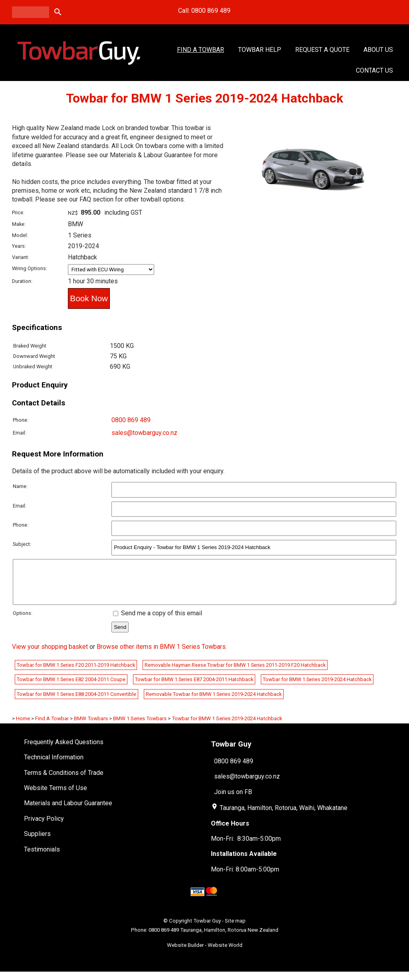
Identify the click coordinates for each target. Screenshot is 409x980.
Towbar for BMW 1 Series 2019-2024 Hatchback (317, 688)
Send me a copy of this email (158, 621)
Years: (19, 246)
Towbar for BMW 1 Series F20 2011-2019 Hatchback (76, 673)
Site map (235, 929)
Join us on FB (233, 800)
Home (23, 727)
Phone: (21, 420)
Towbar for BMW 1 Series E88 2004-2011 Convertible (76, 702)
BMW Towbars (91, 727)
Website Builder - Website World (205, 953)
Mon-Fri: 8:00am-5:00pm (245, 878)
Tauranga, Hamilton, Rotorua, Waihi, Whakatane (284, 816)
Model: (20, 235)
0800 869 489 (131, 420)
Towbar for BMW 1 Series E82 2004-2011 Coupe (71, 688)
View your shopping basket (50, 655)
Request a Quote (322, 50)
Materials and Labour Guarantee (68, 811)
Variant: (21, 257)
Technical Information (54, 766)
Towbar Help (260, 50)
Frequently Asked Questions (64, 750)
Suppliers (37, 842)
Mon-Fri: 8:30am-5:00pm (246, 847)
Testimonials (42, 858)
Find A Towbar (201, 50)
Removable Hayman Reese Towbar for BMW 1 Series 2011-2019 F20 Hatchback (235, 673)
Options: (23, 621)
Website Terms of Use (56, 796)
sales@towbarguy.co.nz (144, 433)
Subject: (22, 544)
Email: (20, 433)
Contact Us (374, 70)
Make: (19, 224)
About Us (378, 50)
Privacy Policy (44, 827)
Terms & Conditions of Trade (64, 781)
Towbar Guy (207, 929)
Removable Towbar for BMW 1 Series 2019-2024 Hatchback (214, 702)
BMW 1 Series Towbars (140, 727)
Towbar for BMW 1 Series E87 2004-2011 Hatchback (194, 688)
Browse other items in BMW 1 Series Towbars (161, 655)
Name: (20, 486)
